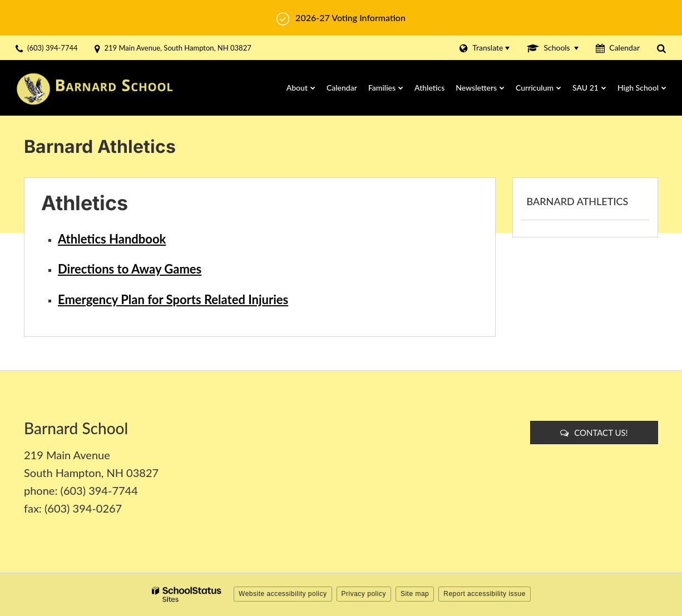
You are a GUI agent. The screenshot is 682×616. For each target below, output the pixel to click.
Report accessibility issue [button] (485, 594)
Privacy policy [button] (364, 594)
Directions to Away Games (130, 269)
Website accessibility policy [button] (283, 594)
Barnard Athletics (578, 201)
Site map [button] (415, 594)
